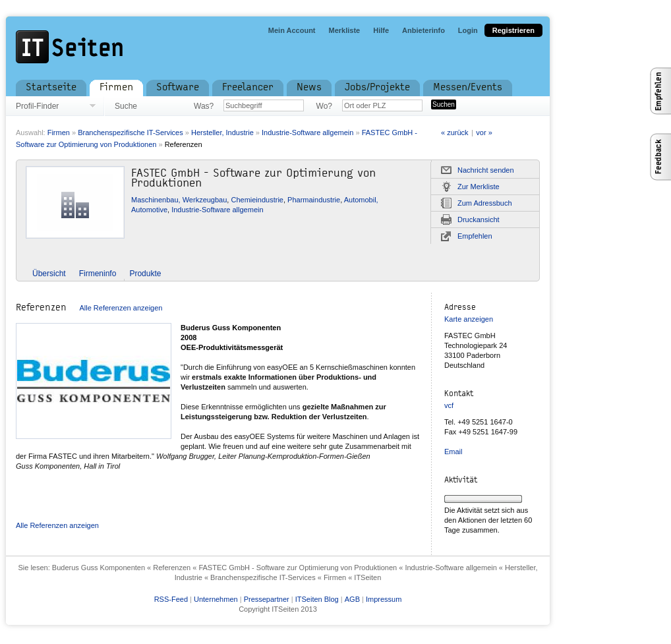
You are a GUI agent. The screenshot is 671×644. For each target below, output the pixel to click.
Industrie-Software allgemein (307, 132)
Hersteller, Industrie (222, 132)
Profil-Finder (37, 106)
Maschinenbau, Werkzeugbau (179, 200)
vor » (484, 132)
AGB (352, 599)
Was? (204, 106)
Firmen (59, 132)
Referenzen (184, 144)
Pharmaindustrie (314, 200)
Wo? (324, 106)
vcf (449, 405)
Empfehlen (475, 236)
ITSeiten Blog (317, 599)
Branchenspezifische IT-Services (131, 132)
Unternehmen (216, 599)
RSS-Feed (171, 599)
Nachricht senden (486, 170)
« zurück (455, 132)
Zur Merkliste (479, 187)
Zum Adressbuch (485, 203)
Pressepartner (267, 599)
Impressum (384, 599)
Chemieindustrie (257, 200)
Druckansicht (479, 220)
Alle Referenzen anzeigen (121, 308)
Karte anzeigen (469, 319)
